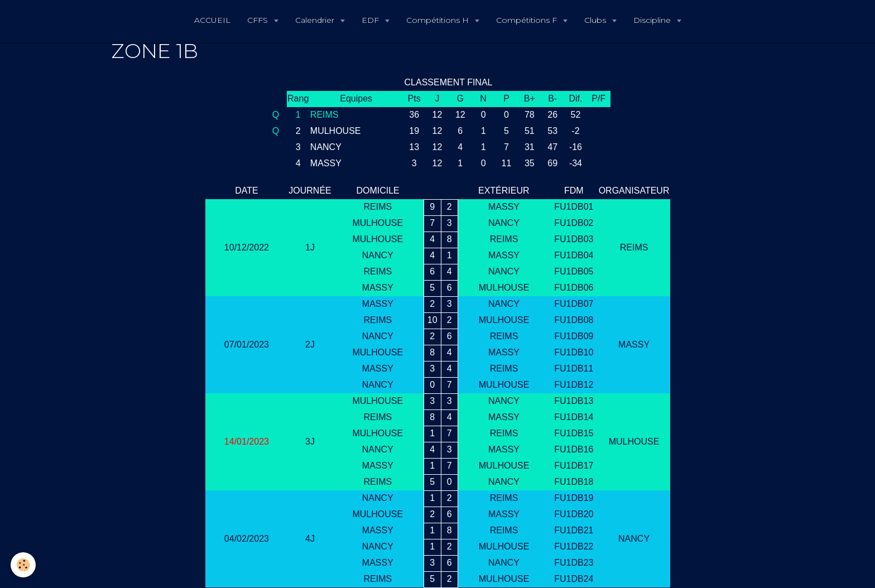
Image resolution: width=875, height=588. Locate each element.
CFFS (259, 20)
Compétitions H (439, 20)
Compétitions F (528, 20)
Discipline (653, 20)
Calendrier (316, 20)
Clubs (596, 20)
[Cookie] (24, 565)
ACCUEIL (212, 20)
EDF (371, 20)
